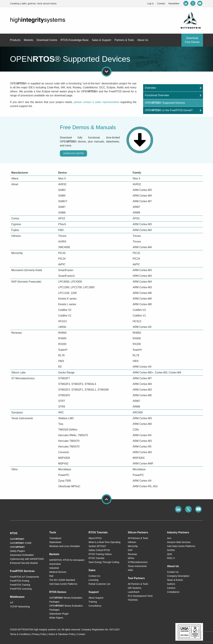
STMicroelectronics (138, 562)
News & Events (175, 580)
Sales (92, 570)
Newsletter (174, 3)
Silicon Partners (138, 532)
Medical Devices (58, 572)
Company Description (178, 576)
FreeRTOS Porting (20, 581)
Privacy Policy (39, 634)
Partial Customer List (99, 584)
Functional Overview (157, 95)
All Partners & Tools (138, 538)
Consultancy (95, 606)
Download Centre (73, 153)
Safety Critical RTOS (99, 550)
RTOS (14, 533)
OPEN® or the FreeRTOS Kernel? (169, 110)
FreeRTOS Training (20, 585)
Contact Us (94, 576)
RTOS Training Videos (100, 554)
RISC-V (171, 558)
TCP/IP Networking (20, 607)
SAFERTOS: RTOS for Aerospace (67, 560)
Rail (51, 576)
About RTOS (95, 538)
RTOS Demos (58, 592)
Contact (161, 3)
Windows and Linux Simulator (65, 546)
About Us (173, 566)
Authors (171, 584)
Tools (53, 532)
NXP (130, 550)
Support (94, 592)
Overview (150, 88)
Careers (171, 588)
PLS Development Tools (140, 596)
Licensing (93, 580)
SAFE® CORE (21, 543)
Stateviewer (55, 542)
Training (93, 602)
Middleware (17, 597)
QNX (170, 554)
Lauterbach (134, 592)
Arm (169, 538)
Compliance (173, 592)
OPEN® (17, 547)
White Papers (56, 618)
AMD (130, 570)
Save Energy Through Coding (104, 562)
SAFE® (17, 539)
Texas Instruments (137, 566)
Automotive (55, 564)
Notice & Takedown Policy (62, 634)
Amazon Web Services (179, 542)
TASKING (133, 600)
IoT (12, 603)
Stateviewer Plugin (59, 614)
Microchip (133, 546)
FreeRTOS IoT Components (24, 577)
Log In (151, 3)
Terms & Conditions (20, 634)
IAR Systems (135, 588)
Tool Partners (136, 578)
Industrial (54, 568)
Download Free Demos (192, 40)
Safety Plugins (17, 551)
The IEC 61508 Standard (62, 580)
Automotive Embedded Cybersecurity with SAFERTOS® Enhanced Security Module (27, 559)
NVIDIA (171, 550)
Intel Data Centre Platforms (63, 584)
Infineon (132, 542)
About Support (96, 598)
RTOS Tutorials (98, 532)
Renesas (132, 554)
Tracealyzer (55, 538)
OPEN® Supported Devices (165, 103)
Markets (54, 554)
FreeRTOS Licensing (21, 589)
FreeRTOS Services (22, 571)
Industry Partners (178, 532)
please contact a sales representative (97, 102)
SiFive (131, 558)
